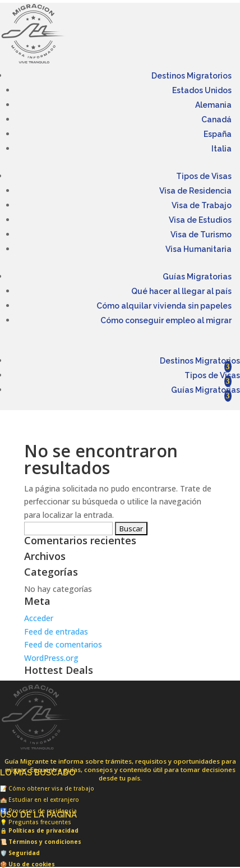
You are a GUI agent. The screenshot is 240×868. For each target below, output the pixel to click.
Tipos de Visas (204, 176)
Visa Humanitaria (199, 249)
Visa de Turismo (201, 235)
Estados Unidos (202, 90)
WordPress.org (51, 658)
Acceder (39, 618)
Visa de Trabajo (202, 205)
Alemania (213, 105)
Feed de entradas (56, 632)
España (218, 134)
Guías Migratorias (197, 277)
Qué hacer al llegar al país (181, 291)
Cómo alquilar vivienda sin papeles (164, 306)
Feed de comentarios (63, 644)
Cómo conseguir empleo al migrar (166, 320)
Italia (221, 149)
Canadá (216, 120)
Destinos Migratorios (191, 76)
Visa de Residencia (195, 191)
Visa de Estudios (200, 220)
